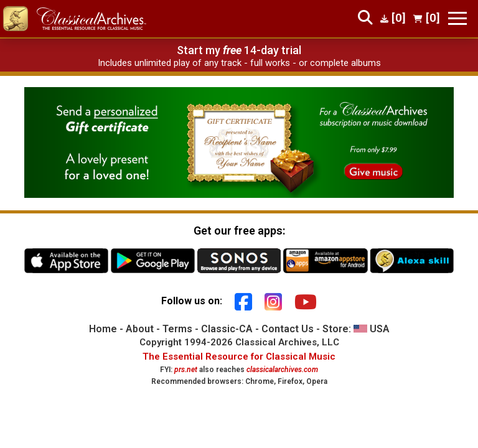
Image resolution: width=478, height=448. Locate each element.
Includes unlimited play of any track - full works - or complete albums (239, 63)
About (140, 329)
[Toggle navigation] (457, 18)
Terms (177, 329)
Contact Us (288, 329)
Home (103, 329)
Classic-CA (227, 329)
